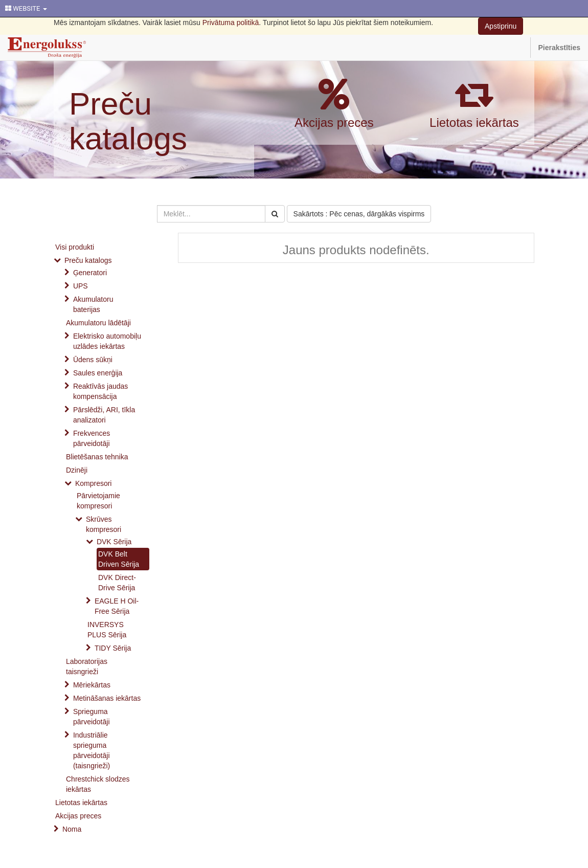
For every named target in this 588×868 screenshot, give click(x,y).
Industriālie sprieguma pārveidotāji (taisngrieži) (92, 750)
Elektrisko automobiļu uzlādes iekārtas (107, 341)
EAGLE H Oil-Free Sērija (117, 606)
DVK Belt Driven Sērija (119, 559)
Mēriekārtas (92, 685)
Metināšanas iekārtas (107, 698)
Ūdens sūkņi (93, 360)
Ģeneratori (90, 273)
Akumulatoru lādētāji (98, 323)
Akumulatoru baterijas (93, 304)
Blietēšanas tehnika (97, 457)
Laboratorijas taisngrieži (87, 666)
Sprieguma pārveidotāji (92, 717)
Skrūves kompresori (104, 524)
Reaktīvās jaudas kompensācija (100, 391)
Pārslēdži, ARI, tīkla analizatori (104, 415)
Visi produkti (75, 247)
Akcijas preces (334, 123)
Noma (72, 829)
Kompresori (94, 483)
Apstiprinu (501, 26)
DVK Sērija (114, 542)
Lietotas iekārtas (474, 123)
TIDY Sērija (113, 648)
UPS (81, 286)
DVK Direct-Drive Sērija (117, 583)
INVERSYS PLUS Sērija (107, 630)
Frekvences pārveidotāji (92, 438)
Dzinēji (77, 470)
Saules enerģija (98, 373)
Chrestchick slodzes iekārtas (98, 784)
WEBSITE (26, 8)
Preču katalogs (128, 121)
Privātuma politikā (231, 23)
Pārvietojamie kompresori (98, 501)
